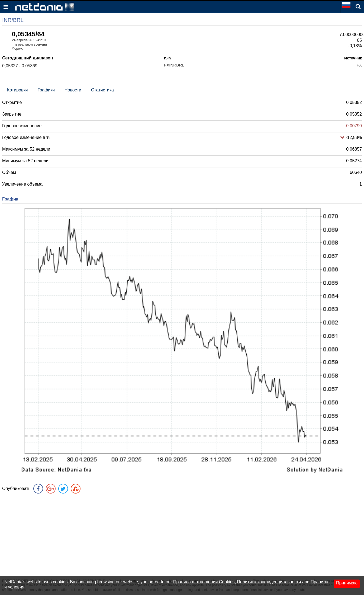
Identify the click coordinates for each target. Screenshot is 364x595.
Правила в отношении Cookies (204, 582)
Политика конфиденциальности (269, 582)
